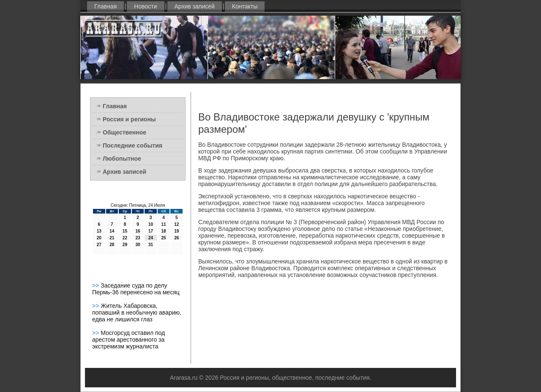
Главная (105, 6)
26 (176, 238)
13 (99, 231)
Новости (145, 6)
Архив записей (195, 6)
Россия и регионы (129, 119)
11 (164, 224)
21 (112, 238)
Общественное (124, 132)
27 (99, 245)
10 (151, 224)
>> (96, 285)
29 (125, 245)
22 (125, 238)
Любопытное (122, 159)
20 (99, 238)
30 (138, 245)
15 (125, 231)
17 (151, 231)
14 (112, 231)
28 (112, 245)
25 (164, 238)
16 (138, 231)
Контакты (245, 6)
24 (151, 238)
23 (138, 238)
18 (164, 231)
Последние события (133, 145)
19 (176, 231)
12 (176, 224)
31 (151, 245)
